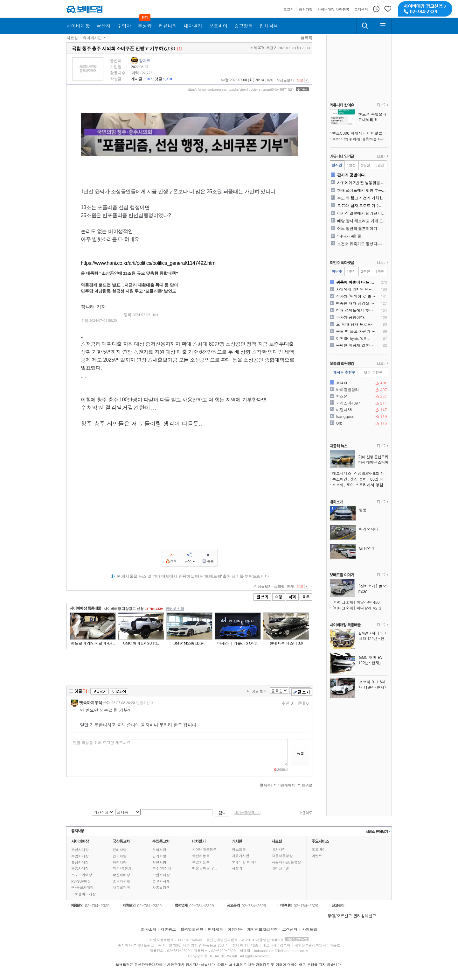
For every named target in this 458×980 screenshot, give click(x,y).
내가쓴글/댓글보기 (247, 813)
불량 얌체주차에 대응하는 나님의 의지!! (360, 139)
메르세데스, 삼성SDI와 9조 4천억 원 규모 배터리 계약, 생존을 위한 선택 (360, 473)
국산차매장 (80, 850)
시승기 (237, 868)
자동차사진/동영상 (286, 862)
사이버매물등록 (204, 849)
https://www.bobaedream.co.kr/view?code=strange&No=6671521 (240, 89)
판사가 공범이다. (351, 175)
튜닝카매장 (80, 862)
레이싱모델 (280, 868)
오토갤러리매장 (83, 894)
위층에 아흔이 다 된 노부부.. (356, 282)
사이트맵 (309, 929)
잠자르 (145, 61)
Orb (358, 423)
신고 (300, 80)
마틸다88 (358, 410)
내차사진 (279, 849)
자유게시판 (241, 856)
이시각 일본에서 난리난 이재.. (362, 213)
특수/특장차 (122, 868)
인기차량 (120, 856)
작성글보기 (285, 80)
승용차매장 (80, 868)
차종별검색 (121, 888)
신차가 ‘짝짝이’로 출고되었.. (356, 296)
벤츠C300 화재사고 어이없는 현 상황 (360, 133)
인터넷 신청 (175, 609)
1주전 (351, 271)
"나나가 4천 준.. (350, 236)
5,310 (167, 79)
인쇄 (290, 586)
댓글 (158, 79)
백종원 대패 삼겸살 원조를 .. (356, 303)
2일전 (365, 165)
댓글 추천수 (373, 372)
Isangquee (358, 416)
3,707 (148, 79)
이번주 (337, 271)
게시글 (137, 79)
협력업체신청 (192, 929)
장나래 (88, 307)
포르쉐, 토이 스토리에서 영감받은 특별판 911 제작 (360, 485)
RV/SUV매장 (81, 881)
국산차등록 (201, 856)
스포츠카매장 (82, 875)
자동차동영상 (282, 856)
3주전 (380, 271)
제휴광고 (168, 929)
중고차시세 (121, 881)
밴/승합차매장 (83, 888)
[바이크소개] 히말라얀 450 (356, 602)
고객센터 (290, 929)
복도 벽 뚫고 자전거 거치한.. (361, 198)
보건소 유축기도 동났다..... (360, 244)
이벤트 (317, 856)
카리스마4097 (358, 403)
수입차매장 (80, 856)
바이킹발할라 (358, 390)
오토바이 (319, 849)
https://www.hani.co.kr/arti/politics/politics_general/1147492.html (149, 263)
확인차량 (120, 862)
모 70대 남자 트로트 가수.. (359, 206)
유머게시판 (92, 38)
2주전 (365, 271)
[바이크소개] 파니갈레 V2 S (357, 608)
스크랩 (279, 586)
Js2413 (358, 383)
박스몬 (358, 396)
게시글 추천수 (344, 372)
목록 (309, 38)
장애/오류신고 (340, 916)
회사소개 (149, 929)
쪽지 (270, 80)
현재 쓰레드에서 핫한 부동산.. (362, 190)
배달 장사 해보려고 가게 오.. (361, 221)
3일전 (380, 165)
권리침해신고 (365, 916)
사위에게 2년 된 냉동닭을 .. (360, 183)
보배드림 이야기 (245, 862)
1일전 (351, 165)
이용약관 (235, 929)
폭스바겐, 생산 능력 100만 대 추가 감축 (360, 479)
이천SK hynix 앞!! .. (353, 338)
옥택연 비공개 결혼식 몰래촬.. (356, 345)
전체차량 (120, 850)
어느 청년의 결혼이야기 (357, 229)
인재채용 (215, 929)
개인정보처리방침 (262, 929)
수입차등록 (201, 862)
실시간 (337, 165)
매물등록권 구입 (205, 868)
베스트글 (239, 849)
